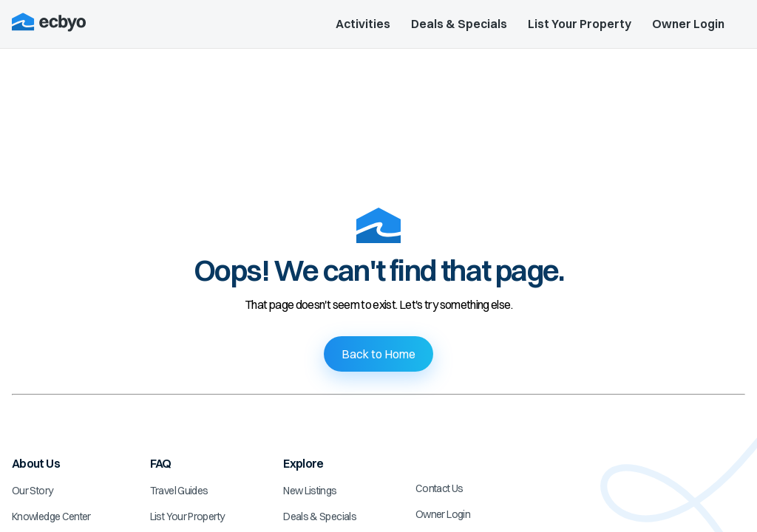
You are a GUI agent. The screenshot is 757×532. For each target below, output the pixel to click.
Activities (363, 24)
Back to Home (378, 354)
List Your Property (580, 24)
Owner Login (688, 24)
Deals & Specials (459, 24)
